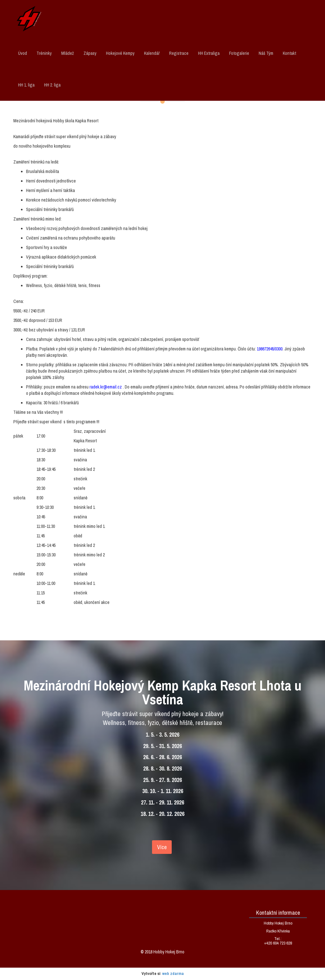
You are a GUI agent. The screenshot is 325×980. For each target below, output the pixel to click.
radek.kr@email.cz (106, 387)
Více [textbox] (162, 847)
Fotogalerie (239, 53)
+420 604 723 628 (278, 943)
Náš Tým (266, 53)
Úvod (23, 53)
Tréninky (44, 53)
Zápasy (90, 53)
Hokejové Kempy (120, 53)
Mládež (68, 53)
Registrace (179, 53)
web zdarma (173, 974)
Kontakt (289, 53)
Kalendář (152, 53)
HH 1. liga (26, 85)
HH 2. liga (52, 85)
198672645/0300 (270, 349)
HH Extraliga (209, 53)
